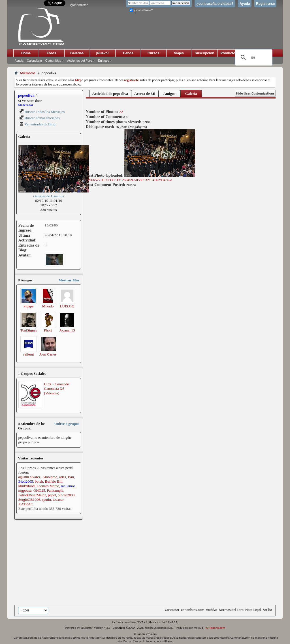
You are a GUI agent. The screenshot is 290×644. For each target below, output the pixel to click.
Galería (191, 94)
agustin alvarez (29, 477)
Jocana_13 (67, 330)
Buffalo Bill (54, 481)
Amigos (169, 94)
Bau (71, 477)
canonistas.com (193, 610)
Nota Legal (253, 610)
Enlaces (104, 61)
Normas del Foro (231, 610)
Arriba (267, 610)
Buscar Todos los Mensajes (42, 112)
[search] (253, 57)
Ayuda (245, 4)
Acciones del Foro (80, 61)
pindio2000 (66, 495)
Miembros (28, 73)
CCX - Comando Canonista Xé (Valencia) (57, 389)
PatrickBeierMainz (32, 495)
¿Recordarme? (141, 10)
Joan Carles (48, 354)
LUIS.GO (67, 306)
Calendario (34, 61)
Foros (51, 53)
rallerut (29, 354)
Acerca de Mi (145, 94)
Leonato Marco (48, 486)
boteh (39, 481)
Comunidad (53, 61)
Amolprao (50, 477)
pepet (52, 495)
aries (63, 477)
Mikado (48, 306)
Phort (48, 330)
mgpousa (25, 490)
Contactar (172, 610)
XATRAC (26, 504)
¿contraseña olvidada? (215, 4)
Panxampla (55, 490)
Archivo (212, 610)
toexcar (58, 499)
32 (121, 112)
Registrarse (265, 4)
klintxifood (27, 486)
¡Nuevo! (102, 53)
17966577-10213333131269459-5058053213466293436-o (141, 178)
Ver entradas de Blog (37, 124)
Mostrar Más (69, 280)
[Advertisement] (152, 563)
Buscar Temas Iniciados (40, 118)
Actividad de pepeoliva (110, 94)
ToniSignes (29, 330)
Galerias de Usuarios (48, 196)
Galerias (77, 53)
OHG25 (39, 490)
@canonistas (79, 5)
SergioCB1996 (29, 499)
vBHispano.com (215, 628)
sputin (46, 499)
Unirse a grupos (67, 424)
